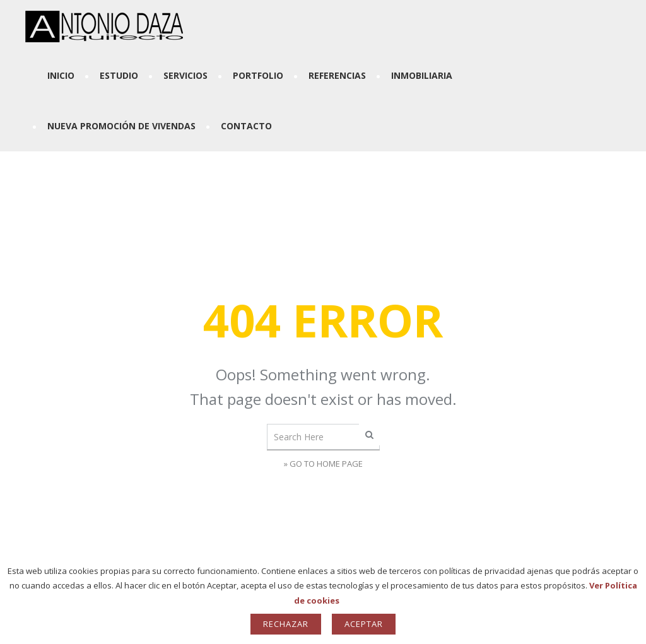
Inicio (61, 76)
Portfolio (258, 76)
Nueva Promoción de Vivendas (121, 126)
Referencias (337, 76)
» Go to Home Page (323, 464)
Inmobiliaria (422, 76)
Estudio (119, 76)
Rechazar (286, 624)
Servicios (185, 76)
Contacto (246, 126)
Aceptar (364, 624)
